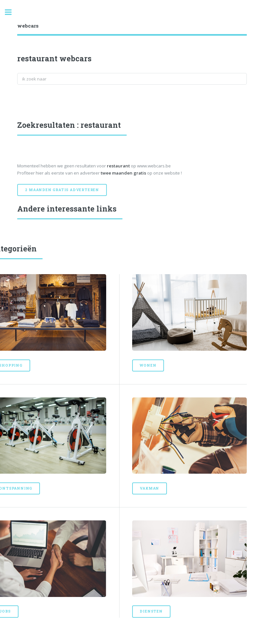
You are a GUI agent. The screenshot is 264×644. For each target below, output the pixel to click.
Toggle (12, 12)
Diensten (151, 611)
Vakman (149, 488)
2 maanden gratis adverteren (62, 190)
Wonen (148, 365)
